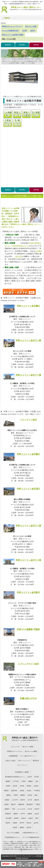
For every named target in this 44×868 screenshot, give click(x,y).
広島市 (15, 828)
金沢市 (36, 823)
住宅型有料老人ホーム (20, 246)
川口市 (30, 809)
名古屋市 (9, 818)
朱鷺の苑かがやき (28, 698)
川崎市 (6, 804)
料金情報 (22, 45)
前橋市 (16, 814)
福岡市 (22, 828)
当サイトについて (24, 761)
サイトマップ (22, 765)
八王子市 (15, 800)
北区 (37, 781)
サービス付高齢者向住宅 (31, 837)
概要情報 (8, 45)
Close (41, 862)
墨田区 (6, 791)
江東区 (8, 786)
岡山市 (29, 823)
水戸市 (23, 814)
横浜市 (37, 800)
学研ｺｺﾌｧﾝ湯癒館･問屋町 (28, 629)
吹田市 (8, 823)
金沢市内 (19, 256)
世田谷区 (14, 791)
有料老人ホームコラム (15, 751)
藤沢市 (13, 804)
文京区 (30, 795)
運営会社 (36, 761)
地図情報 (36, 45)
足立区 (30, 777)
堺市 (37, 818)
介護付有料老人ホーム (30, 833)
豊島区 (9, 795)
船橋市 (7, 809)
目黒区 (7, 800)
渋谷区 (22, 786)
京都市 (15, 823)
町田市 (23, 800)
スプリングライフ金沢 (28, 664)
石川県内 (38, 251)
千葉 (13, 809)
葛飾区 (31, 781)
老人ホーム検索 (28, 747)
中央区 (29, 791)
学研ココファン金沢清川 (28, 489)
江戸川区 (16, 781)
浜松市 (24, 818)
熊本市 (29, 828)
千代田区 (37, 791)
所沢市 (37, 809)
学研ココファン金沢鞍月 (28, 592)
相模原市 (21, 804)
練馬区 (23, 795)
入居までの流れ (10, 761)
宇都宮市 (8, 814)
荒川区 (37, 777)
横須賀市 (30, 804)
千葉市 (38, 804)
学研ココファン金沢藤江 (28, 306)
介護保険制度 (13, 756)
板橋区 (8, 781)
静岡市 (16, 818)
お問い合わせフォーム (26, 849)
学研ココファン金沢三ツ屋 (28, 340)
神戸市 (22, 823)
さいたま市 (21, 809)
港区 (36, 795)
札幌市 (30, 814)
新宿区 (29, 786)
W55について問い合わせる (19, 292)
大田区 (24, 781)
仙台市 (37, 814)
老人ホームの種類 (31, 751)
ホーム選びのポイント (28, 756)
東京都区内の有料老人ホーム (15, 777)
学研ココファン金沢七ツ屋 (28, 375)
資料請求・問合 (9, 864)
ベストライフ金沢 (28, 420)
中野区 (16, 795)
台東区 (22, 791)
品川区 (15, 786)
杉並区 (36, 786)
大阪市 (31, 818)
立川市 (30, 800)
